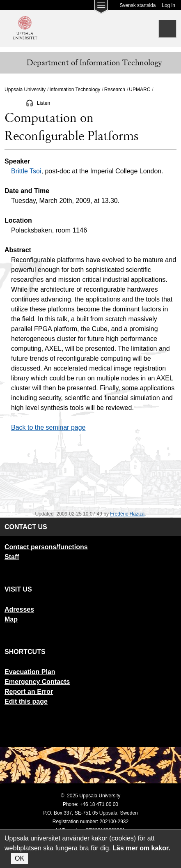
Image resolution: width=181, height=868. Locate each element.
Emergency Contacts (37, 682)
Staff (12, 557)
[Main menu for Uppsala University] (101, 9)
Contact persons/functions (46, 547)
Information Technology (75, 90)
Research (115, 90)
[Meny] (12, 63)
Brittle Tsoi (26, 171)
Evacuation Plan (30, 672)
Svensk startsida (137, 5)
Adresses (19, 609)
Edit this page (26, 701)
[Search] (167, 29)
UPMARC (140, 90)
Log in (168, 5)
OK (19, 858)
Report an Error (29, 692)
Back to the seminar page (48, 427)
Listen (44, 103)
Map (11, 619)
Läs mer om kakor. (141, 848)
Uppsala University (25, 90)
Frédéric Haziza (127, 514)
